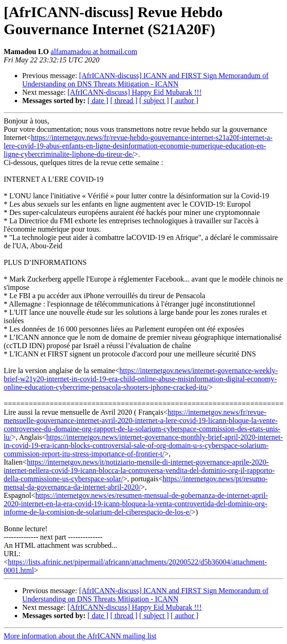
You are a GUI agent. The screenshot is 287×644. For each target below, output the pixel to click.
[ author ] (185, 101)
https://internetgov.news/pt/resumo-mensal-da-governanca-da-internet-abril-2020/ (136, 483)
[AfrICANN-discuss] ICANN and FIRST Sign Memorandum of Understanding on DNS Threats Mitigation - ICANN (145, 80)
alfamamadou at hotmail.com (94, 52)
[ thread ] (124, 101)
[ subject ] (154, 101)
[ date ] (98, 101)
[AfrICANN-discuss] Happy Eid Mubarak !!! (135, 92)
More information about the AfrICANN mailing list (80, 636)
